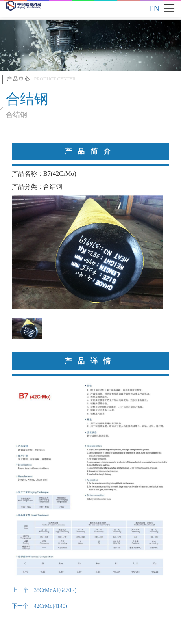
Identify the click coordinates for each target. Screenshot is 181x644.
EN (154, 8)
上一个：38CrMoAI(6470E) (44, 590)
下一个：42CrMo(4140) (40, 606)
